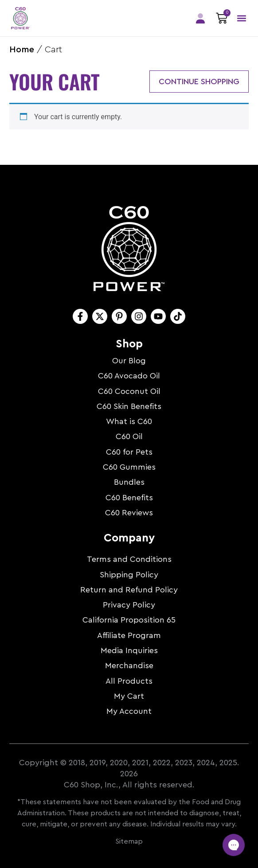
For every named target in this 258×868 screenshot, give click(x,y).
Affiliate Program (129, 635)
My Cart (129, 696)
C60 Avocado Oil (129, 376)
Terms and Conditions (129, 559)
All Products (129, 681)
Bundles (129, 482)
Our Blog (129, 361)
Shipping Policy (129, 575)
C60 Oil (129, 436)
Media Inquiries (129, 650)
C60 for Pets (129, 452)
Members (200, 18)
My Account (129, 711)
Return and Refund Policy (129, 590)
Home (22, 50)
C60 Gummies (129, 467)
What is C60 (129, 421)
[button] (241, 18)
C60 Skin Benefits (129, 406)
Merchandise (129, 666)
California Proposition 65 (129, 620)
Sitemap (129, 841)
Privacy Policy (129, 605)
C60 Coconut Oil (129, 391)
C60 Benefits (129, 498)
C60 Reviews (129, 513)
